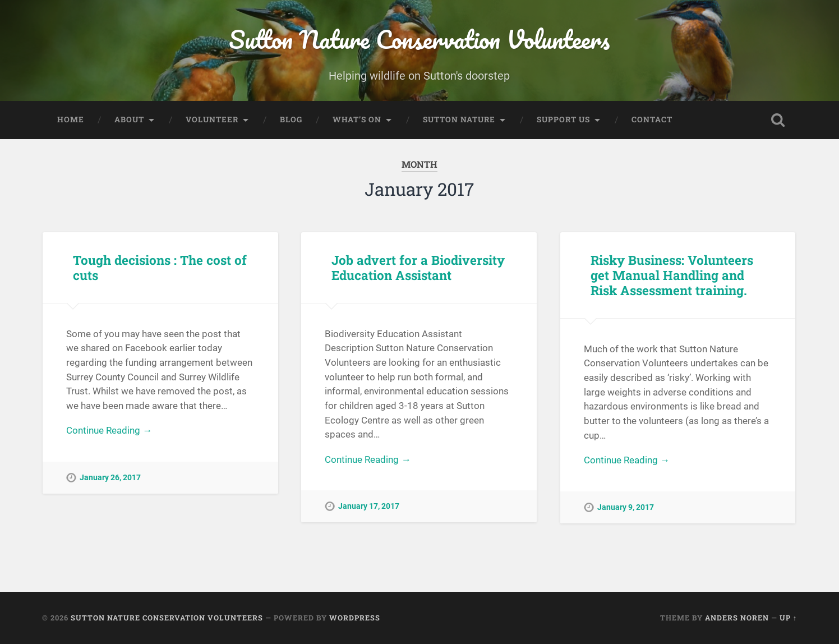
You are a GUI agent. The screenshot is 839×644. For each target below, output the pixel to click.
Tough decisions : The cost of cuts (160, 267)
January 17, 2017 (369, 506)
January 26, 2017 (110, 478)
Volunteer (212, 119)
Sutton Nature (459, 119)
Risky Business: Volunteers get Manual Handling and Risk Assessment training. (672, 275)
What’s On (357, 119)
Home (71, 119)
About (129, 119)
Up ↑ (788, 618)
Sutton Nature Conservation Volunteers (419, 39)
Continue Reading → (109, 430)
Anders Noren (737, 618)
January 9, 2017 (626, 507)
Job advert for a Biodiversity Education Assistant (418, 267)
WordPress (355, 618)
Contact (652, 119)
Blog (291, 119)
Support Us (563, 119)
